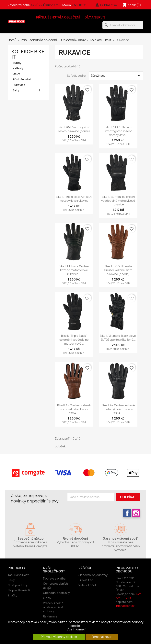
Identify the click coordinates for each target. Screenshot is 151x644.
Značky (12, 595)
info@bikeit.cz (125, 606)
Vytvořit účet (87, 585)
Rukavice (19, 85)
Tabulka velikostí (18, 575)
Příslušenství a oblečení (58, 17)
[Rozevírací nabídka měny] (80, 5)
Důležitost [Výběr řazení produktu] (116, 76)
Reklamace (50, 616)
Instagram (136, 513)
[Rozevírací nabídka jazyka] (51, 5)
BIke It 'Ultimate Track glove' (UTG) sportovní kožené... (118, 338)
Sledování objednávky (93, 575)
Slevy (11, 580)
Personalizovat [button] (102, 637)
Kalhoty (18, 68)
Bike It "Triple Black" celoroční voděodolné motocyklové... (74, 340)
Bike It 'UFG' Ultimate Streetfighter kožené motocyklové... (118, 131)
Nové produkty (18, 585)
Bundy (17, 63)
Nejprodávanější (19, 590)
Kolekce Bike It (28, 54)
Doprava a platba (54, 578)
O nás (47, 598)
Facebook (127, 513)
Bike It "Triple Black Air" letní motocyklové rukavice (74, 199)
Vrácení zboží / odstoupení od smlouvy (53, 607)
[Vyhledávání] (123, 25)
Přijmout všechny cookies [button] (59, 637)
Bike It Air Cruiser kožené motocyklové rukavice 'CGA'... (74, 409)
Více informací (76, 629)
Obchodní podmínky (56, 593)
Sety (16, 90)
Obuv (16, 74)
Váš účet (86, 568)
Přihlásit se (86, 580)
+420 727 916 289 (129, 596)
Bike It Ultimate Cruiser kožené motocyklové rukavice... (74, 270)
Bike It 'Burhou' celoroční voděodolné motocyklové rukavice (118, 201)
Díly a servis (95, 17)
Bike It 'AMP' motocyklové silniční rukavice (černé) (74, 129)
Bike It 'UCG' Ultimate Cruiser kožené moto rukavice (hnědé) (118, 270)
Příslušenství (22, 79)
